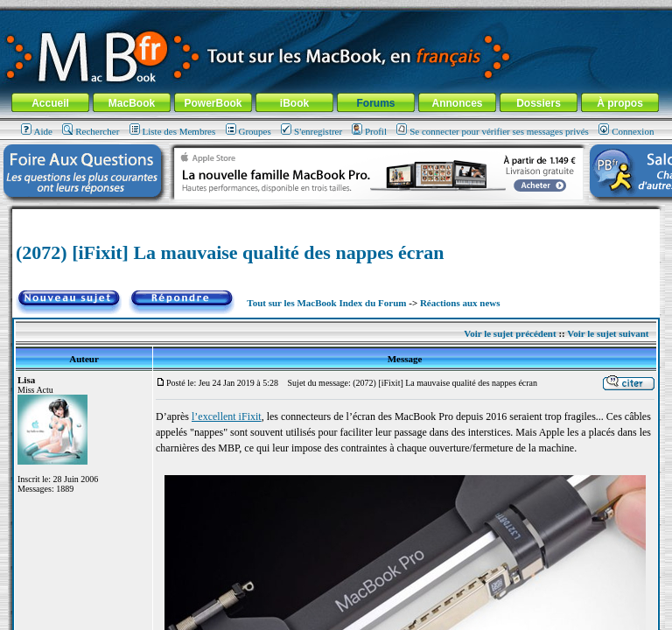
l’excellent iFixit (227, 416)
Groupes (248, 131)
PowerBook (213, 103)
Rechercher (91, 131)
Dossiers (539, 103)
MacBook (132, 103)
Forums (375, 103)
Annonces (457, 103)
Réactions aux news (460, 303)
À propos (620, 103)
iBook (294, 103)
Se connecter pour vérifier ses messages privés (493, 131)
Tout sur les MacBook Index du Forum (326, 303)
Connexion (626, 131)
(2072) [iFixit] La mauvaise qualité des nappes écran (230, 252)
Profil (369, 131)
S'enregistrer (311, 131)
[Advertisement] (336, 216)
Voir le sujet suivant (608, 333)
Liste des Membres (173, 131)
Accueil (50, 103)
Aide (37, 131)
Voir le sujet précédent (510, 333)
